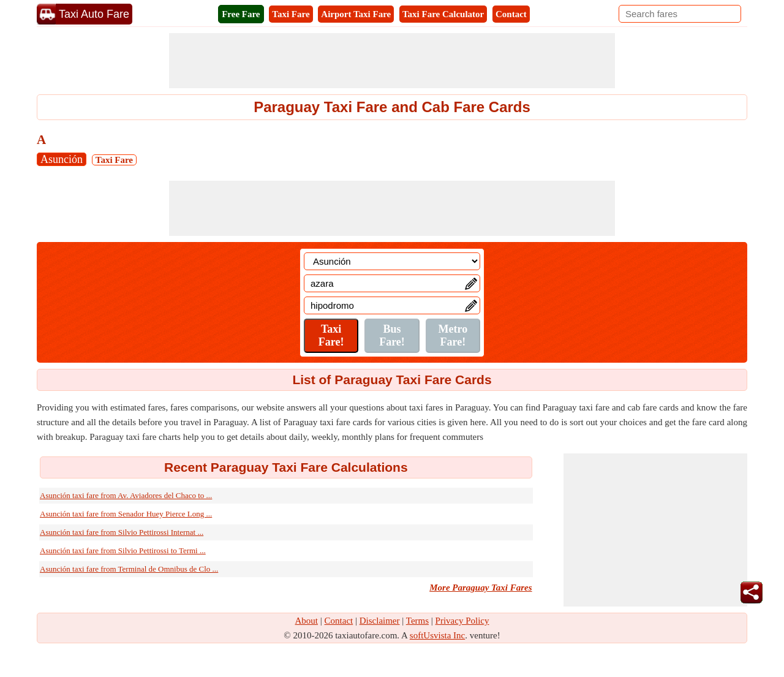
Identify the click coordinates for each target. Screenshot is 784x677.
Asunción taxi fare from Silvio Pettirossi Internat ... (122, 532)
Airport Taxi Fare (356, 14)
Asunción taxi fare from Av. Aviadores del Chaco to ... (126, 495)
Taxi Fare (291, 14)
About (307, 621)
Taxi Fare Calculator (443, 14)
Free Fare (241, 14)
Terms (417, 621)
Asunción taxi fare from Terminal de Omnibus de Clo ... (129, 569)
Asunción (62, 159)
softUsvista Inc (437, 635)
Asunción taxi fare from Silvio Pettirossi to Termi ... (123, 550)
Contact (511, 14)
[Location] (392, 261)
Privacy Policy (462, 621)
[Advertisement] (392, 61)
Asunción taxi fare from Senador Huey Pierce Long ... (126, 514)
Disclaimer (380, 621)
